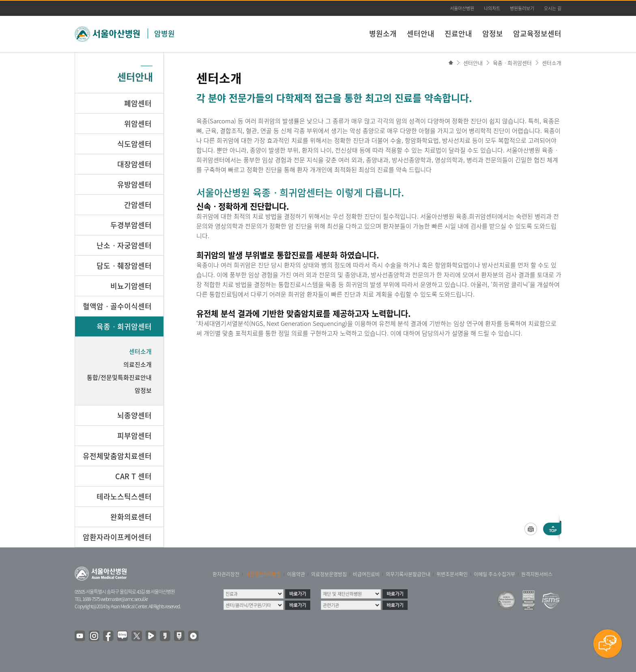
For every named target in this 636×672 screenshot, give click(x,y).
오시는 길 (553, 8)
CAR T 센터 (133, 476)
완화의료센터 (131, 517)
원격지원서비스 (537, 574)
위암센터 (138, 124)
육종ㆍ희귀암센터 (512, 63)
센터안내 (421, 33)
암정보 (493, 33)
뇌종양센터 (134, 415)
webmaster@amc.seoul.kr (124, 599)
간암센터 (138, 205)
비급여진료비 (366, 574)
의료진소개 (138, 364)
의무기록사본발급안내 (408, 574)
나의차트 (492, 8)
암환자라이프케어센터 (117, 537)
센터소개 (552, 63)
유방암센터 (134, 184)
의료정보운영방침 (329, 574)
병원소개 (383, 33)
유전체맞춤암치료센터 (117, 456)
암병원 (164, 33)
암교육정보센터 (537, 33)
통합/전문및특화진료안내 (119, 377)
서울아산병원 (462, 8)
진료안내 (458, 33)
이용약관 (296, 574)
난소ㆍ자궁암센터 (124, 245)
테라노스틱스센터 (124, 496)
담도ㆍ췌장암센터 (124, 266)
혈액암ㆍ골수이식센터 (117, 306)
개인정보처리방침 (263, 574)
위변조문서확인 (452, 574)
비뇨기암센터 (131, 286)
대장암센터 (134, 164)
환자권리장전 (226, 574)
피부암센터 (134, 436)
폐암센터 (138, 103)
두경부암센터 (131, 225)
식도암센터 (134, 144)
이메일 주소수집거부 (494, 574)
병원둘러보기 (522, 8)
